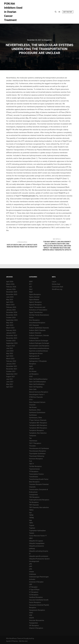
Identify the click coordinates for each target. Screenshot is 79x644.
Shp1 (31, 289)
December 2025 (12, 292)
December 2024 (12, 312)
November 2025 (12, 294)
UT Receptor (33, 587)
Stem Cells (33, 389)
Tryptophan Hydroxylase (37, 531)
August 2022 (11, 346)
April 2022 (10, 356)
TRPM (31, 515)
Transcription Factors (36, 474)
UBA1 (31, 538)
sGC (31, 287)
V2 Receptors (34, 595)
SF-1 (31, 284)
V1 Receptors (34, 592)
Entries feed (56, 284)
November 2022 (12, 338)
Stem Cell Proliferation (37, 384)
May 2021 (10, 384)
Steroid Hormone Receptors (39, 392)
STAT (31, 377)
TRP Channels (34, 505)
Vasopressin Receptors (37, 610)
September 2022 (12, 343)
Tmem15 (62, 193)
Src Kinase (33, 371)
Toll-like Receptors (35, 466)
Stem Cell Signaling (36, 387)
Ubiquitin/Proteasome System (39, 559)
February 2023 (11, 330)
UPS (31, 569)
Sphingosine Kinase (36, 353)
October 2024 (11, 318)
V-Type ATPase (34, 590)
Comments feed (57, 287)
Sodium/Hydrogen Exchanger (39, 343)
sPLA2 (31, 369)
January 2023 (11, 333)
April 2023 (10, 325)
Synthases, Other (35, 410)
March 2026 (10, 284)
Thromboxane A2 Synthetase (39, 448)
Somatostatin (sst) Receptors (39, 346)
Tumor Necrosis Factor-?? (38, 536)
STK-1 (31, 400)
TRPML (32, 518)
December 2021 (12, 366)
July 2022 (10, 348)
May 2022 (10, 353)
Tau (30, 438)
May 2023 (10, 323)
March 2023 (10, 328)
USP (31, 584)
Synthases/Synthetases (37, 412)
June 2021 (10, 382)
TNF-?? (31, 464)
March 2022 (10, 359)
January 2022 (11, 364)
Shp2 (31, 292)
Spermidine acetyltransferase (39, 348)
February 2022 (11, 361)
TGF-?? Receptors (35, 443)
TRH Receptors (34, 497)
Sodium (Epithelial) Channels (39, 328)
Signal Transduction (36, 312)
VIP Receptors (34, 626)
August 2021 (11, 377)
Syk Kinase (33, 407)
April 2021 (10, 387)
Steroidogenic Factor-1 (37, 395)
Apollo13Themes (12, 641)
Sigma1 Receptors (35, 302)
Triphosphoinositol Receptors (39, 500)
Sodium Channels (35, 333)
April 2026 (10, 282)
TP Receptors (34, 472)
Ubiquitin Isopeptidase (37, 543)
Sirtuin (31, 318)
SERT (31, 282)
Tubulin (32, 533)
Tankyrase (33, 436)
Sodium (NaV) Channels (37, 330)
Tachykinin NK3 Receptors (38, 428)
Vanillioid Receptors (36, 597)
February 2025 (11, 307)
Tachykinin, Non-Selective (38, 433)
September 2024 (12, 320)
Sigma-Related (34, 300)
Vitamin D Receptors (36, 628)
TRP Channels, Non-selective (39, 507)
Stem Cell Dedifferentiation (38, 379)
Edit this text (68, 12)
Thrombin (32, 446)
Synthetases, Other (36, 418)
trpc (30, 513)
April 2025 (10, 302)
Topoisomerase (34, 469)
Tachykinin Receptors (36, 430)
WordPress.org (57, 289)
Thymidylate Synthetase (37, 454)
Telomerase (33, 441)
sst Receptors (34, 374)
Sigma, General (34, 297)
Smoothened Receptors (37, 323)
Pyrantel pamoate (28, 196)
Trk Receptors (34, 502)
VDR (31, 615)
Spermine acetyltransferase (38, 351)
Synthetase (33, 415)
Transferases (34, 477)
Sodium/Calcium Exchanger (39, 341)
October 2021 (11, 371)
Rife (8, 638)
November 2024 (12, 315)
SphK (31, 366)
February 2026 (11, 287)
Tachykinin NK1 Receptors (38, 423)
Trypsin (32, 525)
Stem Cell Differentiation (37, 382)
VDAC (31, 613)
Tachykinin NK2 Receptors (38, 425)
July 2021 (10, 379)
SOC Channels (34, 325)
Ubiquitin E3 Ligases (36, 541)
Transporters (34, 495)
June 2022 (10, 351)
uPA (30, 564)
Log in (54, 282)
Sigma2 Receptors (35, 305)
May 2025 (10, 300)
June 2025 (10, 297)
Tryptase (32, 528)
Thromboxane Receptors (38, 451)
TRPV (31, 523)
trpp (30, 520)
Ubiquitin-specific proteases (39, 556)
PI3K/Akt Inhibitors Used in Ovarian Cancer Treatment (13, 12)
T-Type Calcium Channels (38, 420)
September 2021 (12, 374)
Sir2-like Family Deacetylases (39, 315)
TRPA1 (31, 510)
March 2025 (10, 305)
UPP (31, 566)
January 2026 (11, 289)
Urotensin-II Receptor (36, 582)
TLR (30, 461)
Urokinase (33, 574)
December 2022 (12, 336)
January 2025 (11, 310)
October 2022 (11, 341)
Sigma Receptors (35, 294)
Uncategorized (34, 561)
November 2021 (12, 369)
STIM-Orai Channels (36, 397)
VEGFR (31, 618)
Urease (31, 572)
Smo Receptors (34, 320)
